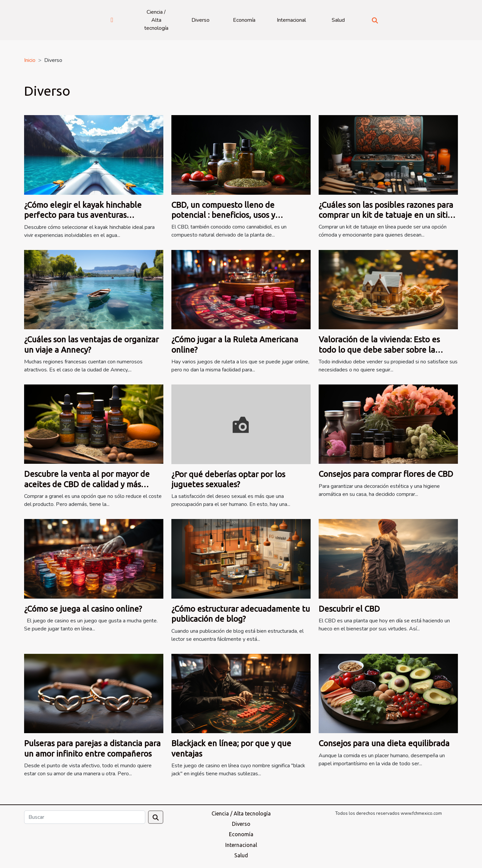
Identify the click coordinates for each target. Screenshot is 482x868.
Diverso (200, 20)
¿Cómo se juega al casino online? (83, 609)
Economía (244, 20)
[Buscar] (85, 817)
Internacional (291, 20)
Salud (338, 20)
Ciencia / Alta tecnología (156, 20)
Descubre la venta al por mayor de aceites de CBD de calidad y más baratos (87, 484)
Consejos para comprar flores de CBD (386, 474)
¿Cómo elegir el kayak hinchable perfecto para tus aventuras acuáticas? (83, 215)
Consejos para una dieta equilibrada (384, 743)
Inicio (30, 60)
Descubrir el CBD (349, 609)
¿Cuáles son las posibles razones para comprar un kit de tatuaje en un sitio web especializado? (386, 215)
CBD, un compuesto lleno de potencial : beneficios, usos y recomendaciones (223, 215)
